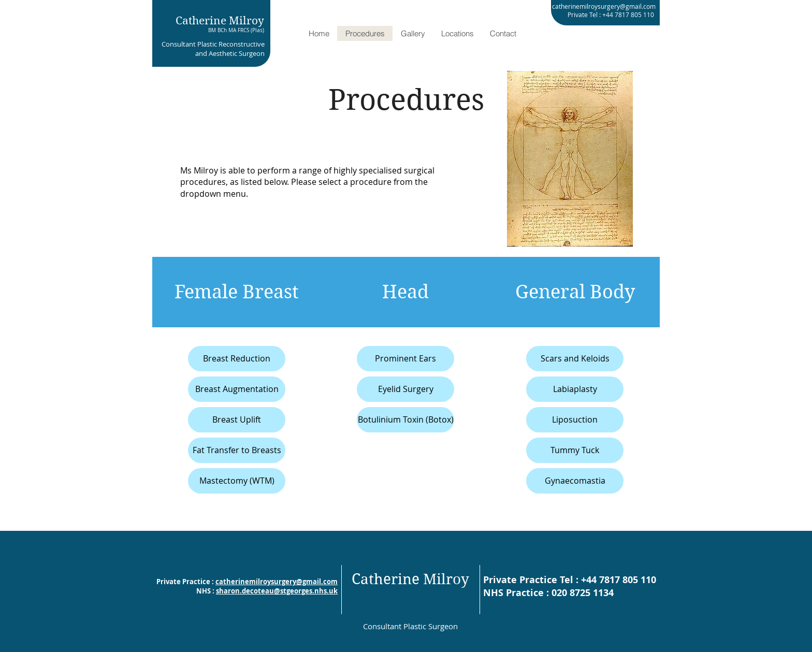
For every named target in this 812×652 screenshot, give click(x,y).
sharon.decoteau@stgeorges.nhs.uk (277, 591)
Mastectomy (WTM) (237, 481)
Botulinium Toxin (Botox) (406, 419)
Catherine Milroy (220, 21)
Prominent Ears (405, 358)
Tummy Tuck (575, 450)
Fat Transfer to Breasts (237, 450)
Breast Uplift (237, 419)
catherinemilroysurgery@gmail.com (277, 582)
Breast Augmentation (237, 389)
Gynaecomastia (575, 481)
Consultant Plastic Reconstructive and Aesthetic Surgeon (213, 49)
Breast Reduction (237, 358)
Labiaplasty (575, 389)
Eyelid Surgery (406, 389)
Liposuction (575, 419)
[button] (413, 33)
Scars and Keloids (575, 358)
